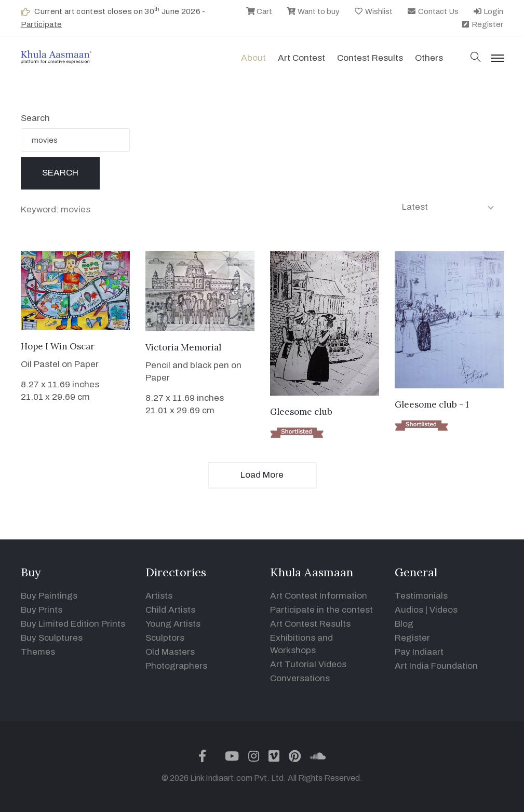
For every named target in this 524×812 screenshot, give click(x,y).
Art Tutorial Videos (308, 664)
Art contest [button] (301, 58)
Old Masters (170, 652)
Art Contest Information (319, 596)
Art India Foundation (436, 666)
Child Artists (170, 610)
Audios (409, 610)
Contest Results (370, 58)
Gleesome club (301, 412)
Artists (159, 596)
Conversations (300, 678)
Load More (262, 475)
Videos (444, 610)
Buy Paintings (49, 596)
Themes (38, 652)
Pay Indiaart (419, 652)
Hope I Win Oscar (58, 346)
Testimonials (421, 596)
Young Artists (173, 624)
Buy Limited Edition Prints (73, 624)
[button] (476, 58)
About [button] (253, 58)
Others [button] (429, 58)
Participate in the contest (321, 610)
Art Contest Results (310, 624)
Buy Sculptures (52, 638)
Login (488, 11)
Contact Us (433, 11)
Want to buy (313, 11)
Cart (259, 11)
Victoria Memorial (183, 347)
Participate (42, 24)
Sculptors (165, 638)
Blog (404, 624)
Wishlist (373, 11)
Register (482, 24)
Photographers (176, 666)
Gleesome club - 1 (432, 404)
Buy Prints (42, 610)
